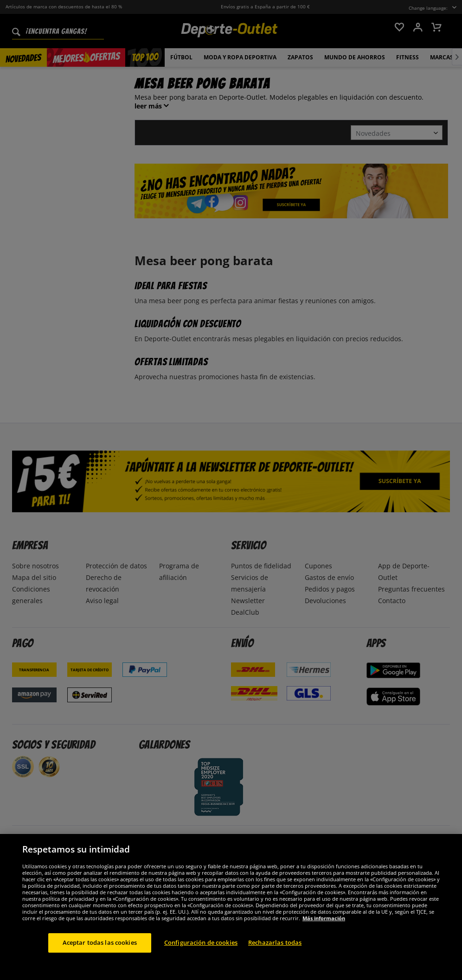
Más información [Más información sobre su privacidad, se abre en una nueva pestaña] (324, 952)
